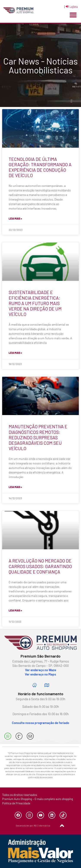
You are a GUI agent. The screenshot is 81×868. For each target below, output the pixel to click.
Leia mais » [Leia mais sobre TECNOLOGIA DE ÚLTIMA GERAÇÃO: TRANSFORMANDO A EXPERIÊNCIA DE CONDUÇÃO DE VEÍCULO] (15, 218)
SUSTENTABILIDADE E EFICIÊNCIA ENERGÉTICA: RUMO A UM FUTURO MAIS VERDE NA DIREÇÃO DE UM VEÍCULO (35, 303)
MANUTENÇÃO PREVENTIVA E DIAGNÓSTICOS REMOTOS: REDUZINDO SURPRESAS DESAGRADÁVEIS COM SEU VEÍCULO (38, 437)
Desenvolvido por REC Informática (33, 826)
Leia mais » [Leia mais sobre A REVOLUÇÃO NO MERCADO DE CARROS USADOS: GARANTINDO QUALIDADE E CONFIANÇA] (15, 610)
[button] (73, 15)
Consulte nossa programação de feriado (40, 723)
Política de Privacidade (16, 803)
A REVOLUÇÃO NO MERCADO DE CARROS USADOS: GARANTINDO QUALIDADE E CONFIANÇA (40, 566)
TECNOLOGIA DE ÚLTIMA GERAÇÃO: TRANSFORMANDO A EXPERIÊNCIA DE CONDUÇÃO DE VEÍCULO (40, 167)
